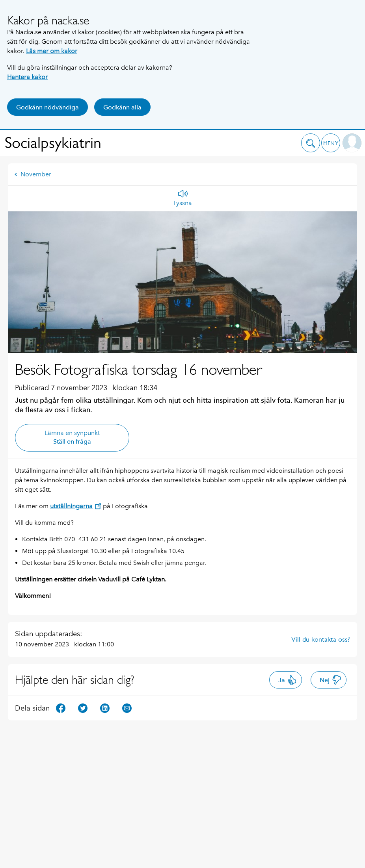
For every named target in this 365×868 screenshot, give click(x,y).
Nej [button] (331, 680)
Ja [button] (288, 680)
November (33, 174)
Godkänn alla (122, 107)
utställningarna (76, 506)
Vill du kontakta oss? (321, 639)
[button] (311, 143)
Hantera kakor (27, 77)
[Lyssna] (183, 198)
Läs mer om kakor (52, 51)
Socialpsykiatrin (53, 143)
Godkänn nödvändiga (47, 107)
